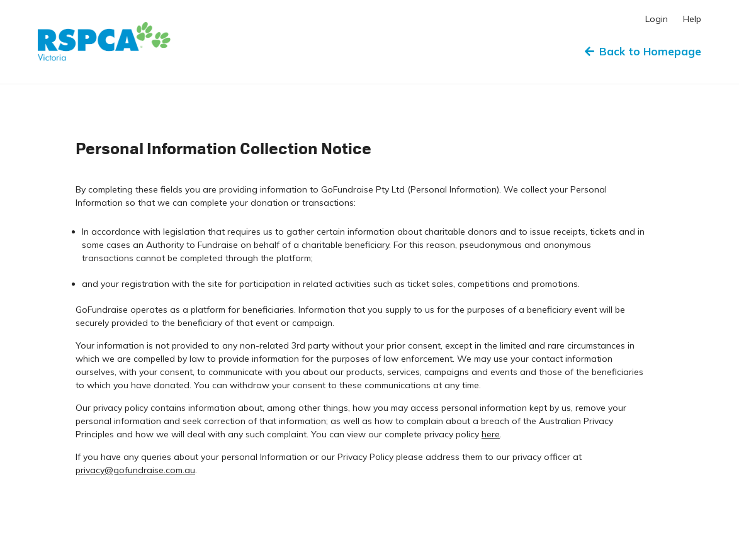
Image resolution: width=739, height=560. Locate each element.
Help (692, 19)
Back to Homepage (643, 51)
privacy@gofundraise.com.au (135, 470)
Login (657, 19)
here (491, 434)
